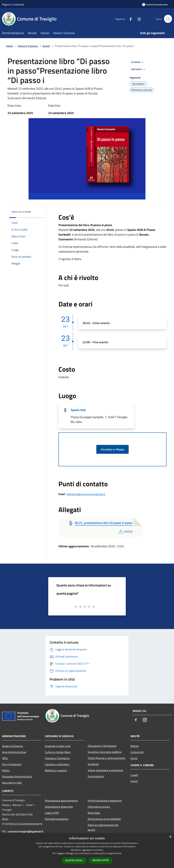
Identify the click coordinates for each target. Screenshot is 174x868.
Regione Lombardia (13, 4)
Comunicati (137, 752)
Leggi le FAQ (52, 813)
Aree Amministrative (14, 752)
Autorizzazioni (96, 776)
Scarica (125, 531)
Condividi (138, 62)
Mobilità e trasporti (56, 770)
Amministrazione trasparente (105, 801)
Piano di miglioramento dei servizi (103, 827)
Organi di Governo (12, 746)
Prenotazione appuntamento (61, 801)
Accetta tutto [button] (74, 860)
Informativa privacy (99, 807)
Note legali (94, 813)
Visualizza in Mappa (112, 449)
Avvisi (134, 758)
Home (10, 46)
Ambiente (93, 764)
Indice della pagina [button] (21, 212)
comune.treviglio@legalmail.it (26, 831)
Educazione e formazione (102, 746)
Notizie (135, 746)
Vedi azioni (139, 69)
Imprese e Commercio (57, 758)
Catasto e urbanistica (57, 764)
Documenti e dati (12, 783)
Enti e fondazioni (12, 764)
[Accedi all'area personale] (155, 4)
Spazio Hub (78, 410)
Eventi (46, 46)
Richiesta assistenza (57, 819)
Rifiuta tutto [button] (101, 860)
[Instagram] (138, 19)
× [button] (170, 837)
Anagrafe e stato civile (58, 746)
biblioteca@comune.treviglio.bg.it (86, 494)
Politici (6, 770)
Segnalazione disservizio (59, 807)
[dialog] (87, 851)
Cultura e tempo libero (58, 752)
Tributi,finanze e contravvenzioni (107, 758)
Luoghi (134, 775)
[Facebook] (129, 19)
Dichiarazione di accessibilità (104, 819)
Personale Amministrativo (17, 776)
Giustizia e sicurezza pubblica (105, 752)
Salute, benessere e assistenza (105, 770)
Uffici (5, 758)
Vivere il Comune (28, 46)
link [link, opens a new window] (120, 853)
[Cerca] (168, 19)
